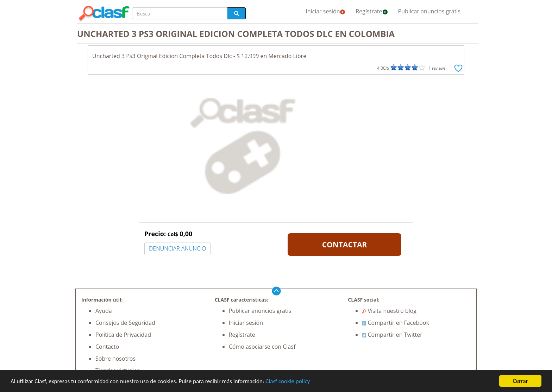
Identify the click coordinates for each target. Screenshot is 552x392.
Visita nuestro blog (389, 311)
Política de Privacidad (123, 335)
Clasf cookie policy (288, 381)
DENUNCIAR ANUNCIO (177, 248)
